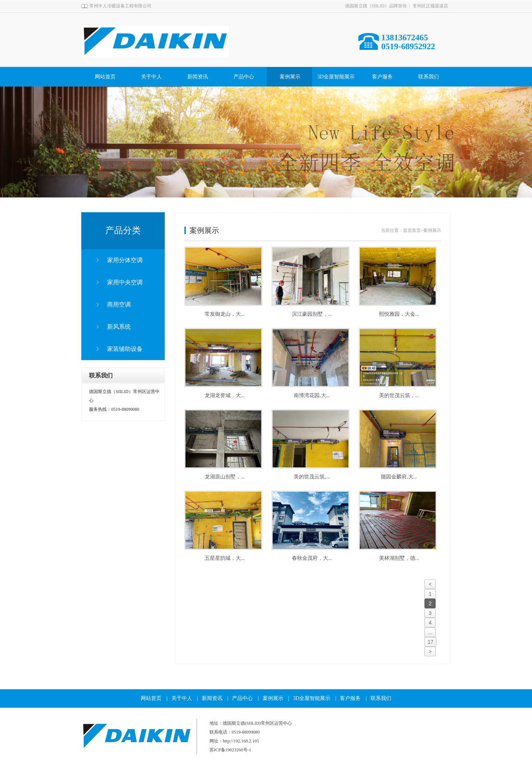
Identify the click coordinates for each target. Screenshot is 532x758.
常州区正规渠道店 (430, 6)
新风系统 (119, 327)
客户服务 (382, 77)
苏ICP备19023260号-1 (230, 750)
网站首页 (105, 77)
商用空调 (119, 304)
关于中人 (151, 77)
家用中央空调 (125, 282)
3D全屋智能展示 (336, 77)
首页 (407, 230)
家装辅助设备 (125, 349)
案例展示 (290, 77)
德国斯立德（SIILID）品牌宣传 (376, 6)
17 (430, 642)
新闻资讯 (198, 77)
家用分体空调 (125, 260)
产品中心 (244, 77)
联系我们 (429, 77)
